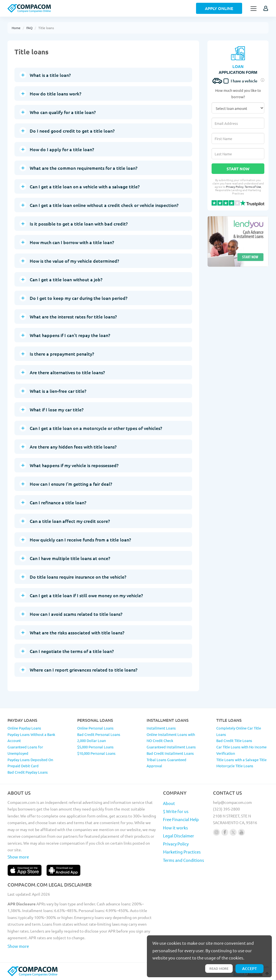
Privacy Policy (235, 187)
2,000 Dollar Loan (91, 740)
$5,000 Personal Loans (95, 747)
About (169, 803)
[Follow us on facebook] (225, 832)
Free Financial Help (181, 819)
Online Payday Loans (24, 728)
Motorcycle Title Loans (235, 766)
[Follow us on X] (233, 832)
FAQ (29, 28)
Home (16, 28)
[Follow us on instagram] (216, 832)
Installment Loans (161, 728)
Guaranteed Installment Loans (171, 747)
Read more (219, 968)
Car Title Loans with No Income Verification (241, 750)
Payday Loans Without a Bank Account (31, 738)
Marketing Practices (182, 852)
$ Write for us (176, 811)
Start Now (238, 169)
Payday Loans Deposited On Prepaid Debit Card (30, 763)
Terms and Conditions (184, 860)
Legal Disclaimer (179, 836)
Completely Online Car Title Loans (239, 731)
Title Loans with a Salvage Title (241, 760)
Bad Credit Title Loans (234, 740)
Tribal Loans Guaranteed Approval (166, 763)
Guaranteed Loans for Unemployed (25, 750)
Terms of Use (253, 187)
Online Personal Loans (95, 728)
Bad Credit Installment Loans (170, 753)
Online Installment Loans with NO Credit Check (171, 738)
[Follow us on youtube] (241, 832)
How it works (175, 828)
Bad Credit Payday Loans (28, 772)
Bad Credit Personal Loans (99, 734)
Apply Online (219, 8)
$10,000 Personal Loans (96, 753)
